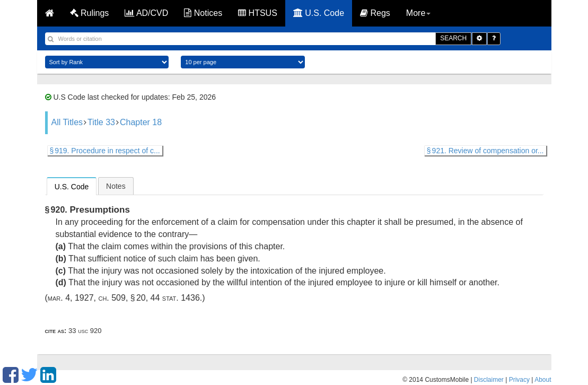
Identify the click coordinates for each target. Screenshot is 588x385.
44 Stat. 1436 (175, 298)
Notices (203, 13)
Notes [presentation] (116, 186)
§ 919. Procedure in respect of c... (105, 151)
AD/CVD (146, 13)
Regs (375, 13)
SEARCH (453, 38)
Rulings (90, 13)
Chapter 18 (141, 122)
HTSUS (258, 13)
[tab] (72, 186)
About (543, 380)
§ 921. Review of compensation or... (485, 151)
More (418, 13)
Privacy (519, 380)
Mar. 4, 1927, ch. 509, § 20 (97, 298)
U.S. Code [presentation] (72, 187)
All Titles (67, 122)
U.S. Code (319, 13)
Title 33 (101, 122)
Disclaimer (489, 380)
